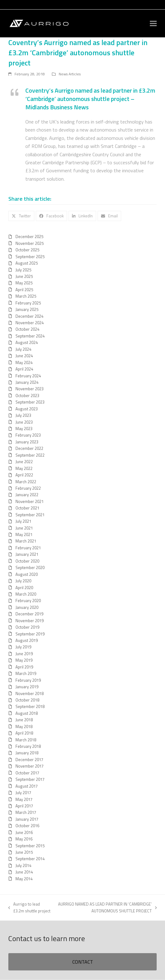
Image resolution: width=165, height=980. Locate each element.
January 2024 (27, 382)
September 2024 (30, 336)
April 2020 (24, 588)
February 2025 (28, 303)
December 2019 (29, 614)
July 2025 (23, 270)
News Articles (70, 74)
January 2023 (27, 442)
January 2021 (27, 554)
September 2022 (30, 455)
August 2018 (27, 713)
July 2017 (23, 793)
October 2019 (27, 627)
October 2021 (27, 508)
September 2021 (30, 515)
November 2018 (30, 693)
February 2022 (28, 488)
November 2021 (30, 501)
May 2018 (24, 727)
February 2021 (28, 548)
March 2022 (26, 482)
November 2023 (30, 389)
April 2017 (24, 806)
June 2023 (24, 422)
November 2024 (30, 323)
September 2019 (30, 634)
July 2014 (23, 865)
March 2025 (26, 296)
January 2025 (27, 309)
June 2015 (24, 852)
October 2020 (27, 561)
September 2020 (30, 567)
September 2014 (30, 859)
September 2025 (30, 257)
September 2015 (30, 846)
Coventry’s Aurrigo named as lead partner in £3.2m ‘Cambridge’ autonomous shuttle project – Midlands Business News (90, 99)
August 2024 (27, 342)
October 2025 (27, 250)
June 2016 (24, 832)
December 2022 (29, 448)
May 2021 (24, 534)
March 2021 (26, 541)
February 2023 (28, 435)
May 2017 (24, 799)
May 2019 (24, 660)
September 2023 (30, 402)
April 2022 (24, 475)
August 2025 (27, 263)
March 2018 (26, 740)
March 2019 (26, 673)
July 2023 (23, 415)
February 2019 (28, 680)
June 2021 (24, 528)
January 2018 (27, 753)
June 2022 (24, 462)
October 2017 (27, 773)
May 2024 (24, 362)
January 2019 (27, 687)
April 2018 (24, 733)
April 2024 (24, 369)
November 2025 (30, 243)
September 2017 (30, 779)
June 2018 (24, 720)
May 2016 (24, 839)
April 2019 (24, 667)
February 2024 (28, 376)
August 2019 (27, 640)
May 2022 (24, 468)
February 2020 (28, 601)
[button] (153, 24)
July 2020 (23, 581)
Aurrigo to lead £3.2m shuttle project (29, 907)
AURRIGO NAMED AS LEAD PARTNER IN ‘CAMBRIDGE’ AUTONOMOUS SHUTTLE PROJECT (107, 907)
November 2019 (30, 621)
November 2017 (30, 766)
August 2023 (27, 409)
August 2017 (27, 786)
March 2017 (26, 812)
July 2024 (23, 349)
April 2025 (24, 290)
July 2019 (23, 647)
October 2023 (27, 396)
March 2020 (26, 594)
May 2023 (24, 429)
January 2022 (27, 495)
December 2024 (29, 316)
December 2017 (29, 760)
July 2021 (23, 521)
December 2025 (29, 237)
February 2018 (28, 746)
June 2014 (24, 872)
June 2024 (24, 356)
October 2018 (27, 700)
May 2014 (24, 879)
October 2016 (27, 826)
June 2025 (24, 276)
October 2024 (27, 329)
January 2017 (27, 819)
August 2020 (27, 574)
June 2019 (24, 654)
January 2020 (27, 607)
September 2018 (30, 706)
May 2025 (24, 283)
